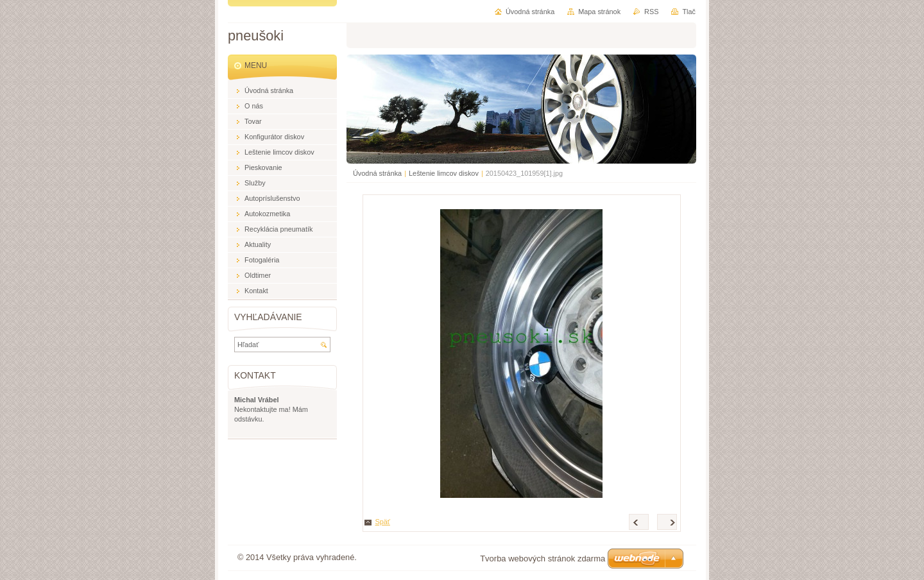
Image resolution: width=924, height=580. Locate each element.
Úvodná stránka (377, 173)
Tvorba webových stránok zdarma (543, 559)
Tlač (689, 12)
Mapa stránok (599, 12)
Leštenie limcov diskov (444, 173)
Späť (383, 522)
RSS (651, 12)
